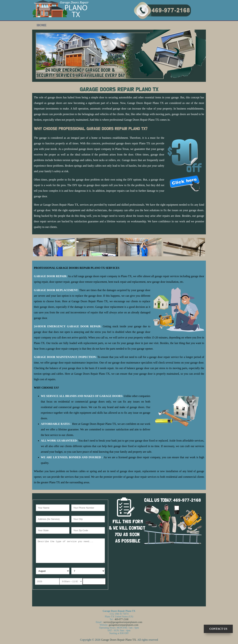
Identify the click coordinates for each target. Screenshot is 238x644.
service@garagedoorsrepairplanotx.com (123, 622)
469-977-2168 (122, 619)
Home (42, 25)
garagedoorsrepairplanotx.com (124, 625)
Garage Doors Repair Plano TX (119, 640)
